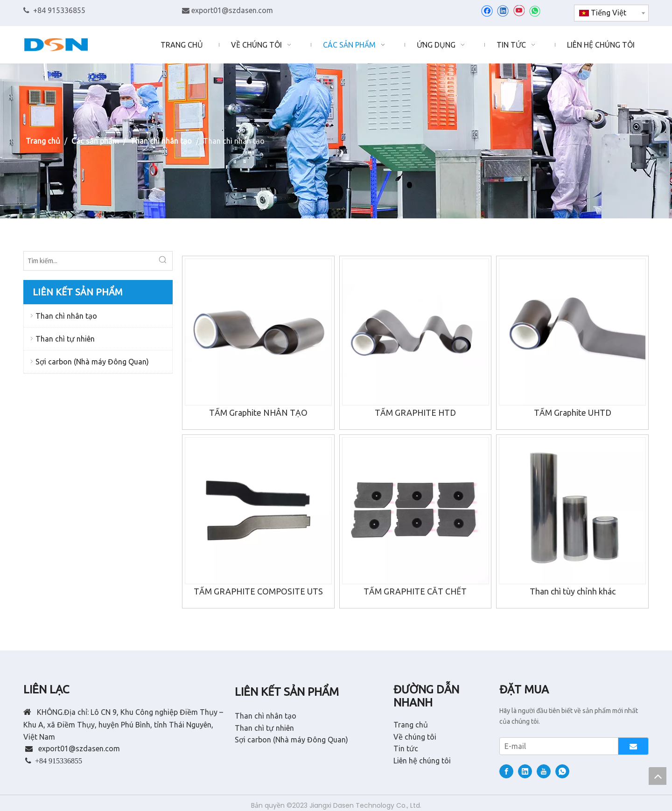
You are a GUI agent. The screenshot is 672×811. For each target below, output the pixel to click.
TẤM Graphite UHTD (573, 412)
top (658, 776)
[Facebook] (487, 11)
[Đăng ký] (633, 746)
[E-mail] (557, 746)
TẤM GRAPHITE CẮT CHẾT (415, 591)
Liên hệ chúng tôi (422, 761)
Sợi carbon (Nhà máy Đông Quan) (92, 362)
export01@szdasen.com (232, 10)
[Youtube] (519, 11)
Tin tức (406, 748)
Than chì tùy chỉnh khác (573, 591)
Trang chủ (411, 725)
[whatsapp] (535, 11)
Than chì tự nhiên (65, 339)
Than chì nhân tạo (66, 316)
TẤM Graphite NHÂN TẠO (258, 412)
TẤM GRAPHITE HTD (415, 412)
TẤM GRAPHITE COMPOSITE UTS (258, 591)
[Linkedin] (503, 11)
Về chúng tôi (415, 737)
